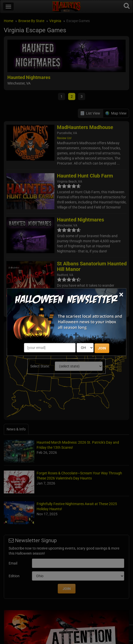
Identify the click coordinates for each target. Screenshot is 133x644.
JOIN (102, 348)
